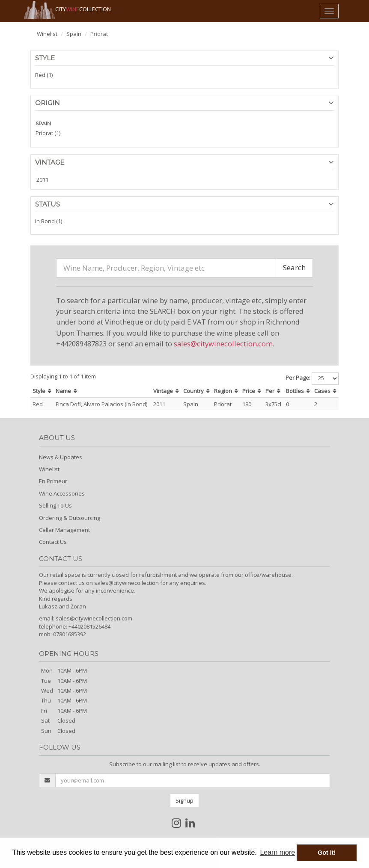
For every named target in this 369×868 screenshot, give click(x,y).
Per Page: (298, 378)
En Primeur (53, 481)
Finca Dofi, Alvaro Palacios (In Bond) (101, 404)
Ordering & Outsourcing (70, 518)
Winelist (47, 34)
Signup (184, 800)
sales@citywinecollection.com (223, 344)
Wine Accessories (62, 493)
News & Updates (61, 457)
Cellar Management (64, 530)
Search (294, 267)
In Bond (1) (49, 221)
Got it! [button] (327, 853)
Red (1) (44, 75)
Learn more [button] (277, 852)
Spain (74, 34)
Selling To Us (55, 505)
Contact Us (53, 542)
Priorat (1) (48, 133)
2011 (42, 180)
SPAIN (43, 123)
